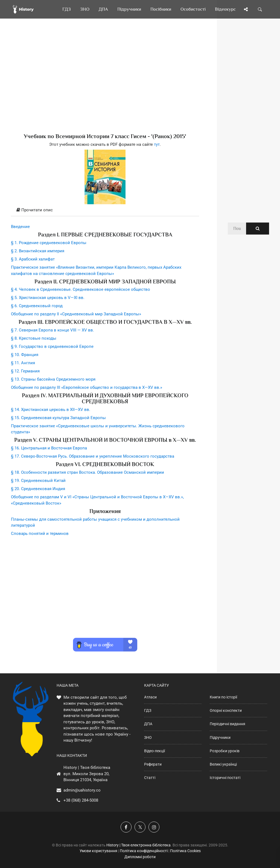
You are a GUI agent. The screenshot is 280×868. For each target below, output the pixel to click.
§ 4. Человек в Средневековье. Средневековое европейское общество (81, 289)
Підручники (220, 737)
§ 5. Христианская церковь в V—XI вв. (48, 298)
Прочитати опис (35, 210)
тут (157, 144)
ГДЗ (148, 710)
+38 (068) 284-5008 (81, 800)
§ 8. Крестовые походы (34, 338)
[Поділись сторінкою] (246, 9)
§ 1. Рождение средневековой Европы (49, 243)
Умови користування (98, 851)
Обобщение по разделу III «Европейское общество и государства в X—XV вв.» (87, 387)
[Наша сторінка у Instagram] (154, 827)
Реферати (153, 764)
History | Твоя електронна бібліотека (138, 845)
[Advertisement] (105, 85)
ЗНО (148, 737)
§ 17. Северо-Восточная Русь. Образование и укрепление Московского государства (93, 456)
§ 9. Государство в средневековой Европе (52, 346)
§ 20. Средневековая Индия (38, 489)
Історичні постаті (225, 778)
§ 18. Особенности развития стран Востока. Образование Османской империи (87, 472)
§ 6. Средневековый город (37, 306)
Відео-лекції (154, 751)
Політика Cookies (185, 851)
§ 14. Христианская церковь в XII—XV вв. (51, 410)
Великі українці (223, 764)
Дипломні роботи (140, 857)
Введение (20, 227)
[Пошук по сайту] (260, 9)
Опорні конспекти (226, 710)
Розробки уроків (225, 751)
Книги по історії (223, 697)
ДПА (148, 724)
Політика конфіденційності (144, 851)
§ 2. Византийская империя (38, 251)
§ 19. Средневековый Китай (38, 481)
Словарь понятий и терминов (40, 534)
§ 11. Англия (23, 363)
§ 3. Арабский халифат (33, 259)
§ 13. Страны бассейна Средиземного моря (53, 379)
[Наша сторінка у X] (140, 827)
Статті (150, 778)
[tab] (105, 210)
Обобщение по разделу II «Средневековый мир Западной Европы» (76, 314)
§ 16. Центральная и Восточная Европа (49, 448)
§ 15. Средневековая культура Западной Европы (58, 418)
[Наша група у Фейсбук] (126, 827)
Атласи (150, 697)
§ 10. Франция (25, 355)
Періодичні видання (227, 724)
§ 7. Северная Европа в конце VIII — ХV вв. (52, 330)
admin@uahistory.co (82, 790)
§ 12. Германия (25, 371)
